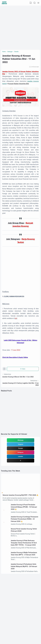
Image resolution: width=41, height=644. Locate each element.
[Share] (23, 373)
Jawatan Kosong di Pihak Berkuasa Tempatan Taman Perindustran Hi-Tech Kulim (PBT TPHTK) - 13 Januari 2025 (24, 551)
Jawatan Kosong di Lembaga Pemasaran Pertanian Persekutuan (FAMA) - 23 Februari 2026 (23, 526)
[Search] (35, 3)
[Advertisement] (20, 27)
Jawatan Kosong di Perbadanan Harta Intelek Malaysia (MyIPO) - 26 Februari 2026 (24, 575)
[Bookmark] (4, 373)
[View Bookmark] (31, 3)
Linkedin (20, 461)
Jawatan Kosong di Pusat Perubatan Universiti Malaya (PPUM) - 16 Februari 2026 (24, 514)
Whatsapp (20, 445)
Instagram (20, 457)
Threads (20, 453)
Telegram (20, 449)
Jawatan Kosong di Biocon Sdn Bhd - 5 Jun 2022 (18, 381)
